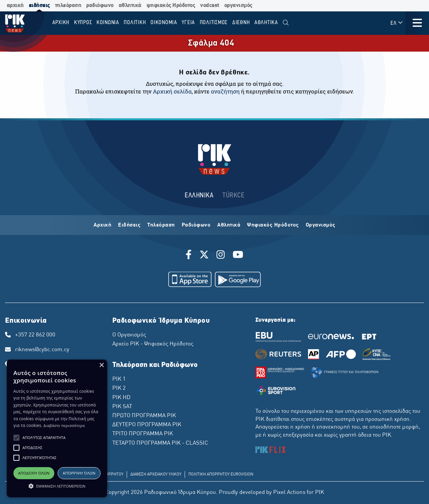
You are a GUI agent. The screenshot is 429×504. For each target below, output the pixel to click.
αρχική (15, 6)
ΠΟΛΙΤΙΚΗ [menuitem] (135, 23)
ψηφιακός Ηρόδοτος (171, 6)
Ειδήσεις (129, 225)
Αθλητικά (229, 225)
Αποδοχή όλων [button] (34, 473)
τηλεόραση (68, 6)
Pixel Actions (289, 493)
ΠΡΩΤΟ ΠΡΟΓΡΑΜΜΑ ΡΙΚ (144, 416)
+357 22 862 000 (35, 335)
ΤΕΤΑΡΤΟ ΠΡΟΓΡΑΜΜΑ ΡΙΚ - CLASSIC (160, 443)
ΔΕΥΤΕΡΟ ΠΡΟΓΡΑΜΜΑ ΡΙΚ (147, 425)
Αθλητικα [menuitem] (266, 23)
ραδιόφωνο (100, 6)
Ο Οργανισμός (129, 335)
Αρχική (102, 225)
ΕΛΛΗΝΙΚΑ (199, 196)
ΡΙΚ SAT (122, 407)
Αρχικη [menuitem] (61, 23)
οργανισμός (238, 6)
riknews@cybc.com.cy (42, 350)
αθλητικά (130, 6)
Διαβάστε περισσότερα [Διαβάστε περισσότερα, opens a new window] (64, 425)
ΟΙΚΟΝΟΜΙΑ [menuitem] (164, 23)
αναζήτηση (225, 91)
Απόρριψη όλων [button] (79, 473)
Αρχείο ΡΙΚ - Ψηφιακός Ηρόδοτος (153, 344)
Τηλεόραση (161, 225)
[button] (16, 438)
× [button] (101, 365)
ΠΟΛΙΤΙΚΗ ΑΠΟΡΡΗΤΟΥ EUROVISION (221, 475)
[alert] (57, 428)
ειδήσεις (39, 6)
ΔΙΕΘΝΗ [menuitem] (241, 23)
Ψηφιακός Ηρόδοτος (273, 225)
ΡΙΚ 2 (119, 388)
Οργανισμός (321, 225)
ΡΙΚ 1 (119, 379)
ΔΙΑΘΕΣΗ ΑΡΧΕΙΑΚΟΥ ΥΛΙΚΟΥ (156, 475)
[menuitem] (286, 23)
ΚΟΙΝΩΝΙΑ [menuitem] (108, 23)
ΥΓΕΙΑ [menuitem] (188, 23)
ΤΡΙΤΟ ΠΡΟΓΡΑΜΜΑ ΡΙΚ (143, 434)
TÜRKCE (233, 196)
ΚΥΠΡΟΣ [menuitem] (83, 23)
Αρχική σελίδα (172, 91)
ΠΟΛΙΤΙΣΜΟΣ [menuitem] (214, 23)
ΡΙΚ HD (121, 398)
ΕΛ (397, 23)
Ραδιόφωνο (196, 225)
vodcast (210, 6)
